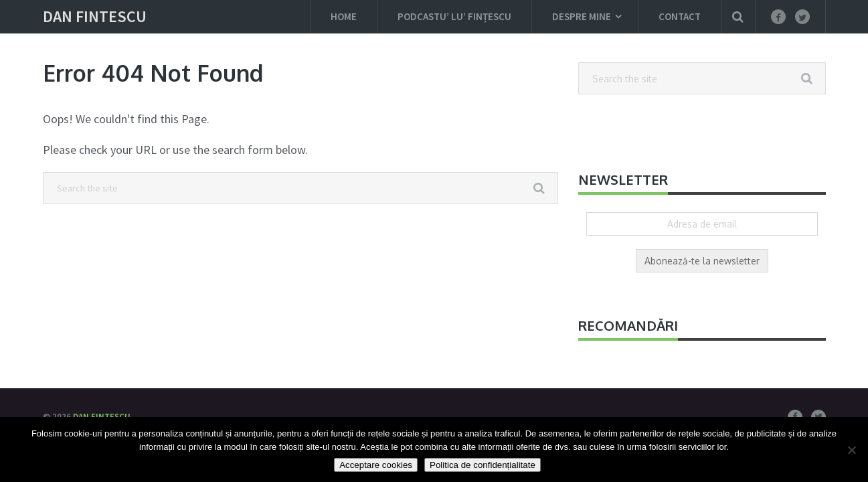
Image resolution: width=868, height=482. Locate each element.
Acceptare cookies (376, 465)
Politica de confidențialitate (483, 465)
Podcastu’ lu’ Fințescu (454, 16)
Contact (680, 16)
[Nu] (851, 450)
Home (344, 16)
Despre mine (582, 16)
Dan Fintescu (95, 17)
